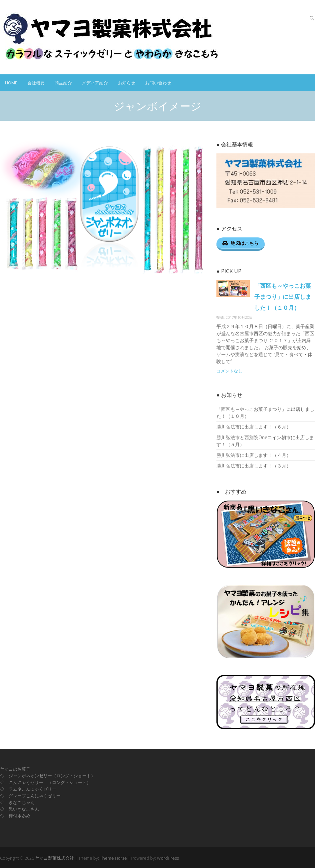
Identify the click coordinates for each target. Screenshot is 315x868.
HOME (11, 83)
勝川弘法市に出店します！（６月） (254, 427)
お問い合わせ (158, 83)
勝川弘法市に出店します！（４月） (254, 455)
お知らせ (127, 83)
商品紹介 (63, 83)
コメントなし (229, 371)
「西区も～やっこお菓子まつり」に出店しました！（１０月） (283, 297)
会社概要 (36, 83)
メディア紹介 (95, 83)
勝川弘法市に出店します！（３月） (254, 466)
